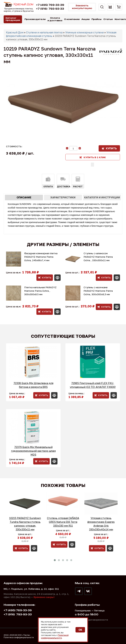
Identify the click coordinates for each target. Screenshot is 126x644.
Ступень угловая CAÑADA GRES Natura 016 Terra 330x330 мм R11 (63, 522)
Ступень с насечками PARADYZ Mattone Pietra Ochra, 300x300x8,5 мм (98, 291)
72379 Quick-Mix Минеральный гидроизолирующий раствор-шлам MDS (33, 451)
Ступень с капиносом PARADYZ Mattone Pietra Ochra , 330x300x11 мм (98, 257)
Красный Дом (15, 32)
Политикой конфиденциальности (55, 636)
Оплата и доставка (55, 19)
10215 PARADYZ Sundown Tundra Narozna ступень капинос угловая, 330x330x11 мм (25, 524)
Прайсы (96, 19)
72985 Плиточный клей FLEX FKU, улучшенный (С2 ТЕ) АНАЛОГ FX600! (93, 385)
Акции (86, 19)
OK (80, 630)
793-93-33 (50, 9)
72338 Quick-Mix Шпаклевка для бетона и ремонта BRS (33, 385)
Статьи (108, 19)
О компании (72, 19)
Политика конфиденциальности (19, 637)
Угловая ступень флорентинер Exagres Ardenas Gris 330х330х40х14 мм (101, 524)
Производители (35, 19)
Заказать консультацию (81, 7)
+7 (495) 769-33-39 (50, 5)
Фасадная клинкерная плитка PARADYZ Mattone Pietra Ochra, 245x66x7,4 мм (41, 257)
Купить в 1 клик (95, 157)
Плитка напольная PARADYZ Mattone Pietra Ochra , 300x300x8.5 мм (40, 291)
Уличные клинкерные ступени (84, 32)
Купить (111, 148)
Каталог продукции (13, 19)
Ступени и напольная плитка (44, 32)
